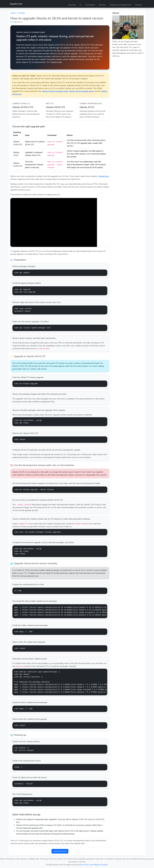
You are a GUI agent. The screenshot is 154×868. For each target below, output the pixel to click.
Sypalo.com (16, 4)
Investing (72, 5)
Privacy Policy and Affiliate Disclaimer (94, 865)
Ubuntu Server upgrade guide (81, 91)
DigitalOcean (104, 176)
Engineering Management (120, 5)
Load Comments (60, 851)
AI (80, 5)
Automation (90, 5)
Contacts (139, 5)
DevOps (102, 5)
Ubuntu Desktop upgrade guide (55, 91)
